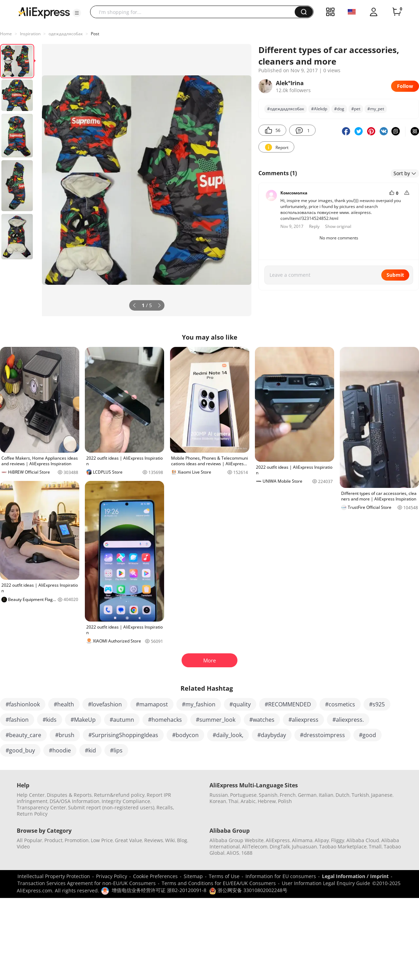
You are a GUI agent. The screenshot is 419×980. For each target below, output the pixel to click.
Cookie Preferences (155, 876)
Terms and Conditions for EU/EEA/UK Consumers (219, 883)
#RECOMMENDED (288, 704)
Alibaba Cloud (363, 840)
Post (95, 34)
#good (367, 735)
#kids (50, 720)
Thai (233, 801)
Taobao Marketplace (343, 847)
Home (6, 34)
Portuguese (243, 795)
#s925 (377, 704)
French (288, 795)
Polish (285, 801)
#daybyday (272, 735)
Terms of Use (224, 876)
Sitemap (193, 876)
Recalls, (165, 807)
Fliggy (338, 840)
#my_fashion (199, 704)
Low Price (102, 840)
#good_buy (20, 750)
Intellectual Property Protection (54, 876)
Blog (182, 840)
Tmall (375, 847)
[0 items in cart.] (397, 12)
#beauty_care (23, 735)
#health (64, 704)
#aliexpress (303, 720)
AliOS (233, 853)
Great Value (128, 840)
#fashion (17, 720)
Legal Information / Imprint (355, 876)
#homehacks (165, 720)
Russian (219, 795)
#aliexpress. (348, 720)
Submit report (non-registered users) (111, 807)
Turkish (360, 795)
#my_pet (376, 109)
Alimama (302, 840)
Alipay (322, 840)
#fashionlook (23, 704)
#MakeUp (83, 720)
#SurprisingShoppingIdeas (123, 735)
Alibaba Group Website (237, 840)
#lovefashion (105, 704)
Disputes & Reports (69, 795)
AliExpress (278, 840)
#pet (356, 109)
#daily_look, (228, 735)
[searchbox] (195, 12)
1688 (247, 853)
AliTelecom (255, 847)
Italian (326, 795)
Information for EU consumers (281, 876)
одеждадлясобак (66, 34)
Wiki (170, 840)
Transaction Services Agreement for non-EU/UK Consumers (87, 883)
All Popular (30, 840)
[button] (77, 13)
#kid (90, 750)
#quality (240, 704)
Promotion (77, 840)
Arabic (248, 801)
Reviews (154, 840)
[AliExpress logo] (44, 12)
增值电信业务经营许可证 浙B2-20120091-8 (159, 890)
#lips (116, 750)
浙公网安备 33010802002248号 (248, 890)
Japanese (382, 795)
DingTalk (280, 847)
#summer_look (216, 720)
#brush (65, 735)
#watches (262, 720)
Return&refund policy (119, 795)
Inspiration (30, 34)
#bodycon (185, 735)
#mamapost (152, 704)
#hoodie (60, 750)
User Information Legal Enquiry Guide (326, 883)
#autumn (122, 720)
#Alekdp (319, 109)
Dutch (343, 795)
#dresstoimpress (322, 735)
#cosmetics (340, 704)
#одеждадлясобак (286, 109)
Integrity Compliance (126, 801)
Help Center (31, 795)
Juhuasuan (304, 847)
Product (53, 840)
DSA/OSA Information (75, 801)
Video (23, 847)
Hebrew (267, 801)
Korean (218, 801)
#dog (339, 109)
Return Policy (32, 814)
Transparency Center (41, 807)
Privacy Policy (112, 876)
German (307, 795)
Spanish (268, 795)
